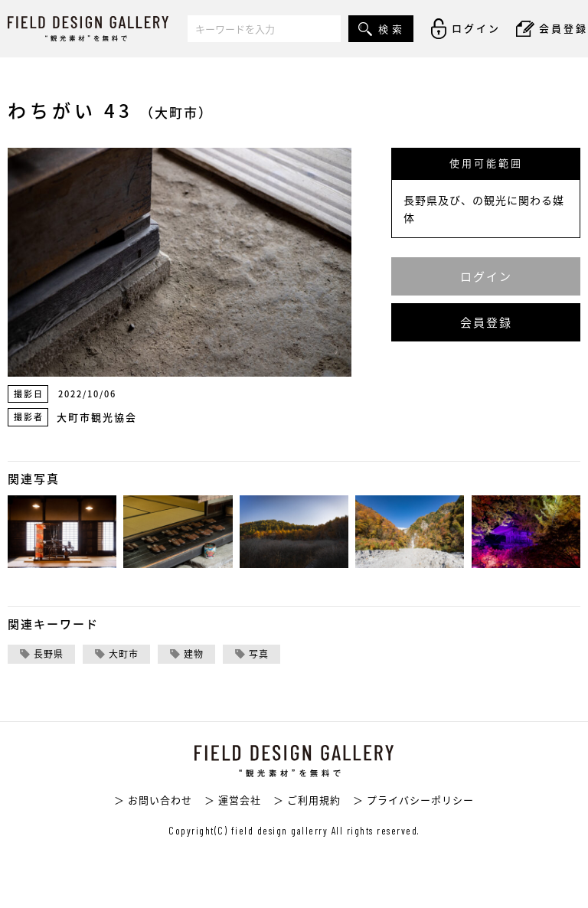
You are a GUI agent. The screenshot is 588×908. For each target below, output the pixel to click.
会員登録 (486, 322)
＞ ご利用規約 (307, 800)
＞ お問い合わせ (153, 800)
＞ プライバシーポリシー (413, 800)
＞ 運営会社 (233, 800)
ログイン (486, 276)
